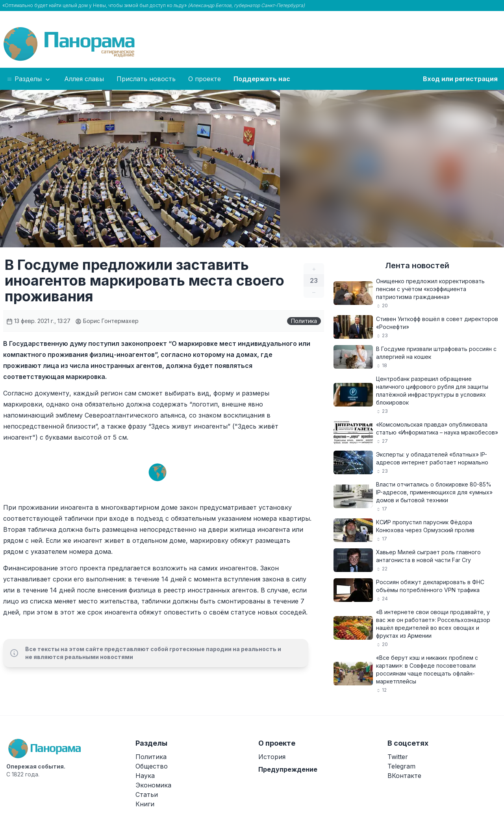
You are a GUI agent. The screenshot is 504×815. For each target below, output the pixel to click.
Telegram (401, 766)
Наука (145, 776)
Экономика (153, 785)
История (272, 757)
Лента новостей (417, 265)
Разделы (29, 79)
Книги (145, 804)
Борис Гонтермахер (107, 321)
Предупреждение (288, 769)
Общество (152, 766)
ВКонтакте (404, 776)
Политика (304, 321)
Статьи (147, 795)
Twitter (398, 757)
